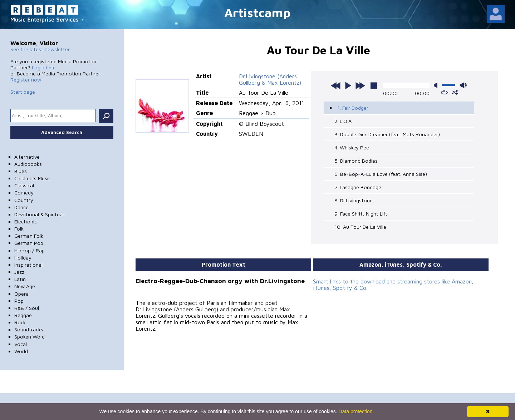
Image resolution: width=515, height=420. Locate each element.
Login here (44, 67)
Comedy (24, 192)
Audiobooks (28, 164)
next (360, 85)
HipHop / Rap (30, 250)
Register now (26, 80)
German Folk (29, 236)
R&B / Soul (27, 308)
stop (374, 85)
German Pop (29, 243)
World (21, 351)
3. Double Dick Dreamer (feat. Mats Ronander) (387, 134)
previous (336, 85)
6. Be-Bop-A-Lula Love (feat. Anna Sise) (381, 174)
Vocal (21, 344)
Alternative (27, 157)
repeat (444, 92)
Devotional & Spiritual (39, 214)
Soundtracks (29, 329)
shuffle (455, 92)
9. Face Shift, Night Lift (361, 214)
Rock (20, 322)
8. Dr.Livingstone (354, 200)
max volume (463, 85)
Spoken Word (30, 337)
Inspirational (28, 265)
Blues (21, 171)
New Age (25, 286)
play (348, 85)
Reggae (23, 315)
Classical (24, 185)
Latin (20, 279)
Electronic (26, 221)
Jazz (19, 272)
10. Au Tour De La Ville (360, 227)
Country (24, 200)
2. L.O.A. (344, 121)
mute (437, 85)
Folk (19, 229)
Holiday (23, 258)
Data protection (356, 411)
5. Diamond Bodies (356, 161)
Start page (23, 92)
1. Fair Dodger (353, 108)
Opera (21, 294)
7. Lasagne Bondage (358, 187)
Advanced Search (62, 132)
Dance (21, 207)
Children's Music (33, 178)
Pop (19, 301)
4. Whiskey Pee (352, 147)
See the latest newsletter (40, 49)
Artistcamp (257, 12)
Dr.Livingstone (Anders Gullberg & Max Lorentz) (270, 79)
